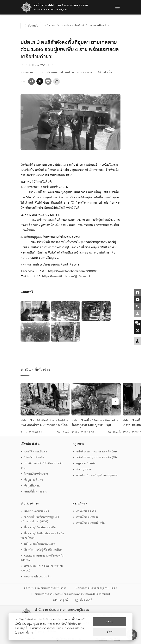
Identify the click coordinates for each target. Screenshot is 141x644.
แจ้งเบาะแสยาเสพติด (35, 511)
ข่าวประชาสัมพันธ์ (73, 26)
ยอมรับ (110, 622)
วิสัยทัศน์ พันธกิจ (33, 457)
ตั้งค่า (29, 633)
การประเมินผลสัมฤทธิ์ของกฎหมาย (95, 475)
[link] (72, 271)
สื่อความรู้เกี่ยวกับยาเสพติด (38, 527)
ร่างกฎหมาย (82, 469)
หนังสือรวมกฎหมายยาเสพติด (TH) (95, 452)
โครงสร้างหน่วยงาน (34, 474)
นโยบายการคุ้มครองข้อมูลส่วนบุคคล (95, 588)
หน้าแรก (50, 26)
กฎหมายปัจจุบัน (84, 463)
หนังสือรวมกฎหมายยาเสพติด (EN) (95, 457)
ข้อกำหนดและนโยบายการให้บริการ (45, 588)
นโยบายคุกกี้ (60, 600)
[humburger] (117, 7)
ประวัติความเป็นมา (34, 452)
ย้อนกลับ (31, 26)
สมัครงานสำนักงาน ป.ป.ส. (38, 544)
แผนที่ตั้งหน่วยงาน (34, 492)
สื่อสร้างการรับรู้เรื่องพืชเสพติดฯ (42, 550)
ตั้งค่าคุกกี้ (83, 600)
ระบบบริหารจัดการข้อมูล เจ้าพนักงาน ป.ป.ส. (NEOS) (40, 519)
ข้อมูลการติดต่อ (32, 480)
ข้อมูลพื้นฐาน (30, 486)
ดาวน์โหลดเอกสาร (86, 517)
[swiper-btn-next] (115, 402)
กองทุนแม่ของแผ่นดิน (36, 577)
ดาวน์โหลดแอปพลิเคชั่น (89, 523)
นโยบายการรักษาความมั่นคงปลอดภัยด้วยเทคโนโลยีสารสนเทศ (72, 594)
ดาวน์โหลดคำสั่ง (84, 511)
